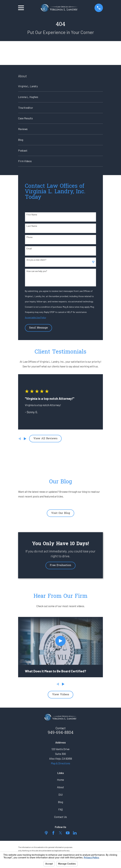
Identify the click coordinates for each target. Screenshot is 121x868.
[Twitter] (60, 833)
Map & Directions (60, 763)
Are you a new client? (36, 260)
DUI (61, 795)
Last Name (32, 226)
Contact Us (60, 817)
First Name (32, 215)
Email (29, 249)
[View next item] (25, 439)
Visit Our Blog (61, 513)
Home (60, 780)
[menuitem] (60, 86)
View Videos (61, 695)
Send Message (38, 328)
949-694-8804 (61, 733)
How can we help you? (37, 271)
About (60, 787)
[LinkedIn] (75, 833)
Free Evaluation (60, 565)
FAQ (60, 809)
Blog (60, 802)
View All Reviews (45, 439)
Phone (29, 237)
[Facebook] (53, 833)
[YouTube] (68, 833)
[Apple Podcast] (46, 833)
